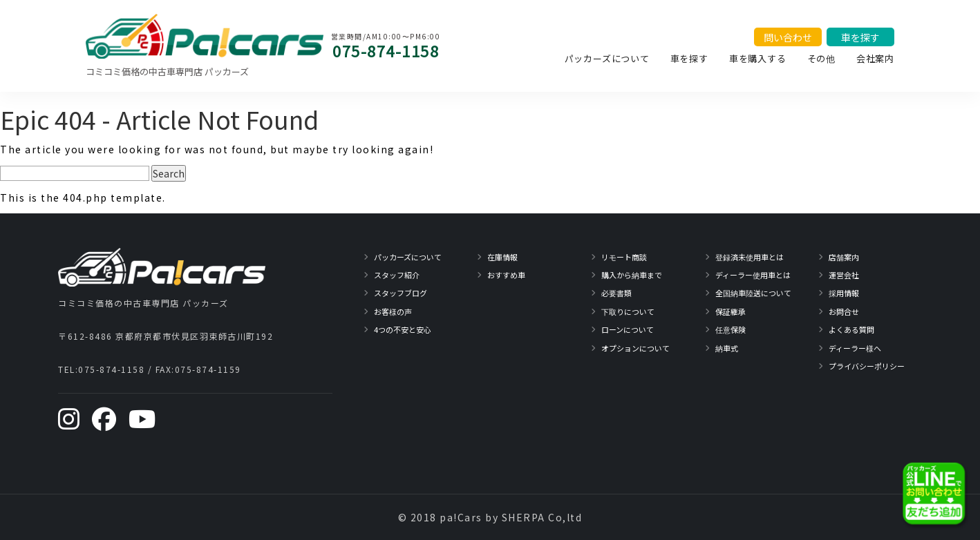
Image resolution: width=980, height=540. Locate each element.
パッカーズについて (607, 58)
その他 (821, 58)
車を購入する (758, 58)
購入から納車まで (632, 275)
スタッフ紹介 (397, 275)
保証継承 (731, 311)
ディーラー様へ (855, 348)
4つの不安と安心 (403, 329)
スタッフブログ (401, 293)
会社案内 (875, 58)
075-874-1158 (386, 50)
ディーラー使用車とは (753, 275)
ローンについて (628, 329)
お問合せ (844, 311)
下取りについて (628, 311)
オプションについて (635, 348)
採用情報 (844, 293)
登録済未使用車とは (750, 257)
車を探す (689, 58)
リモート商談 (624, 257)
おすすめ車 (506, 275)
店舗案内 (844, 257)
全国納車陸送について (753, 293)
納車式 (727, 348)
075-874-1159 (208, 369)
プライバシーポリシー (867, 366)
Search (169, 173)
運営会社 (844, 275)
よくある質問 (851, 329)
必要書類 (616, 293)
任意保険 (731, 329)
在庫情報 (502, 257)
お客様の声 (393, 311)
